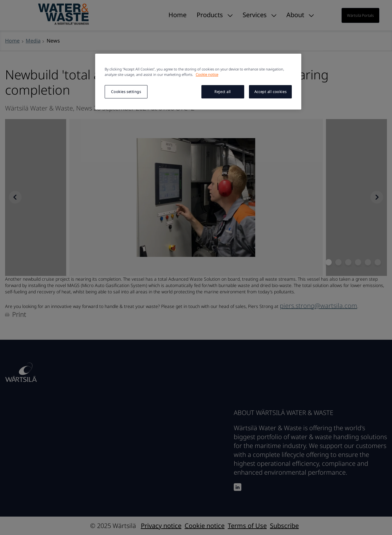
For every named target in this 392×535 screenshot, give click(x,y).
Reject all (223, 92)
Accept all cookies (270, 92)
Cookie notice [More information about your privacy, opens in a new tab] (207, 74)
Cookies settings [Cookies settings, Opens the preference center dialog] (126, 92)
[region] (198, 82)
